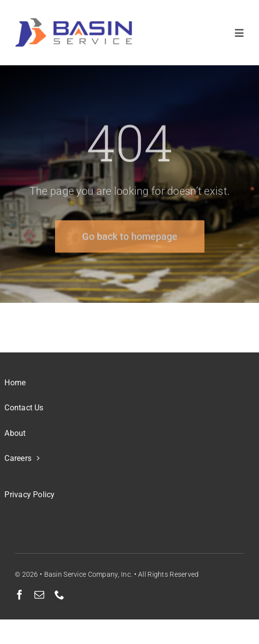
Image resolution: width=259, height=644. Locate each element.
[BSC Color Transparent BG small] (74, 23)
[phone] (59, 595)
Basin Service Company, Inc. (88, 574)
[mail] (39, 595)
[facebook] (20, 595)
